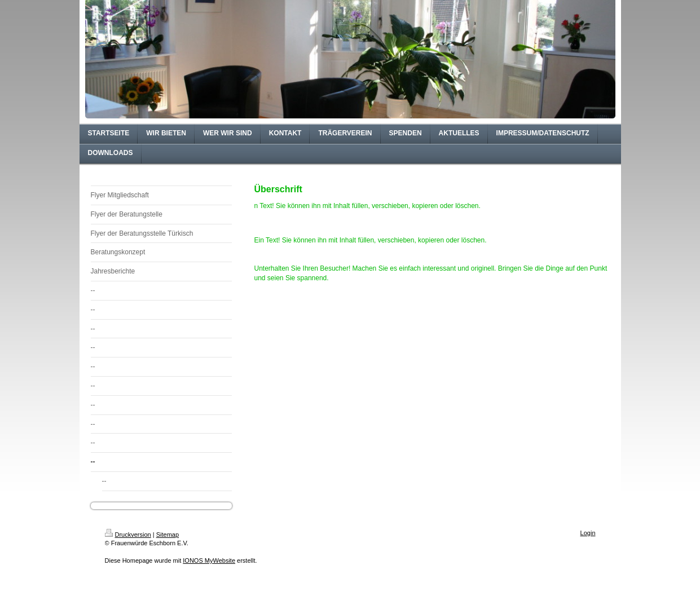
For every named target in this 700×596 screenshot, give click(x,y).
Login (588, 533)
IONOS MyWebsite (209, 560)
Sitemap (168, 535)
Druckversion (128, 535)
